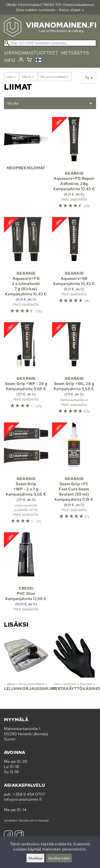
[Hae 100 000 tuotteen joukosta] (50, 43)
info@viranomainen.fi (23, 799)
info (10, 60)
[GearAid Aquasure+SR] (74, 268)
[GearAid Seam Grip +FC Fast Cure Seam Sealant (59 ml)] (74, 475)
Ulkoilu (28, 77)
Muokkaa (35, 858)
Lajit (11, 77)
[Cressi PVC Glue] (26, 574)
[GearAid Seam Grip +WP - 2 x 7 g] (26, 475)
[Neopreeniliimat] (26, 165)
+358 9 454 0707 (29, 794)
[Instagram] (19, 836)
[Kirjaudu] (21, 60)
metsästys (75, 53)
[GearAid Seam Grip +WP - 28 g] (26, 370)
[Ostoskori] (29, 60)
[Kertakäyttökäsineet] (74, 666)
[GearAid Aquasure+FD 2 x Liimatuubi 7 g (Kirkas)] (26, 268)
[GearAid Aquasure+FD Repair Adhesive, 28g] (74, 165)
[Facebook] (8, 836)
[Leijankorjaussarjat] (26, 666)
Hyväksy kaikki (59, 858)
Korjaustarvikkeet (55, 77)
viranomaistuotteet (31, 53)
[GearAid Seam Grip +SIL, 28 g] (74, 370)
